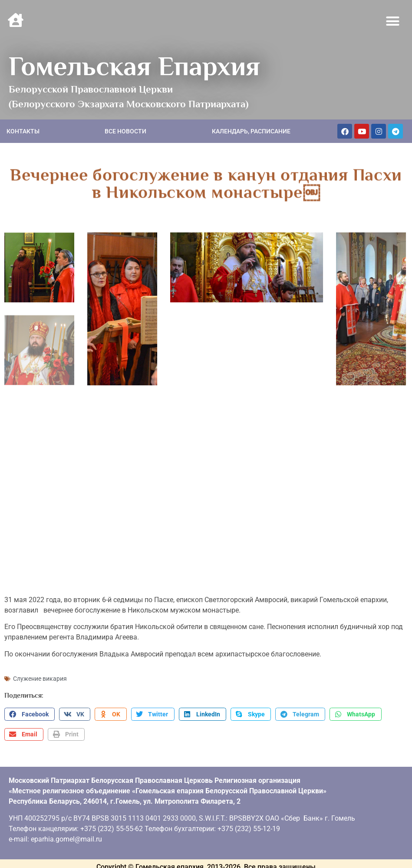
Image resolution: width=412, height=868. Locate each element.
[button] (393, 21)
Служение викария (40, 676)
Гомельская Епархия (134, 66)
